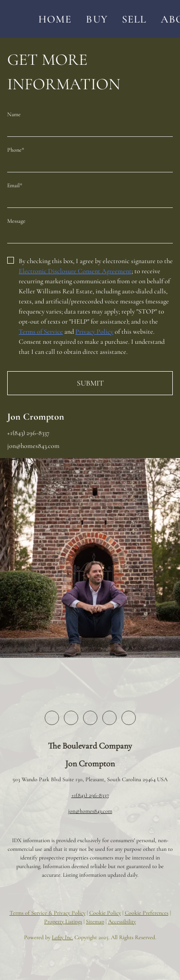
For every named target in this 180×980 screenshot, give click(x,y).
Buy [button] (96, 19)
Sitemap (95, 921)
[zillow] (90, 718)
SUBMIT (90, 383)
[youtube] (129, 718)
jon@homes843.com (90, 811)
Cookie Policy (105, 913)
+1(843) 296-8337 (90, 795)
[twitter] (71, 718)
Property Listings (63, 921)
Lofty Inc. (62, 937)
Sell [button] (134, 19)
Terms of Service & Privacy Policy (48, 913)
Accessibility (122, 921)
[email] (90, 198)
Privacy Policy (94, 332)
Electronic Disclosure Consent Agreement (75, 271)
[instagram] (109, 718)
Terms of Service (41, 332)
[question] (90, 234)
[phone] (90, 163)
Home (55, 19)
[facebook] (52, 718)
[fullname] (90, 127)
